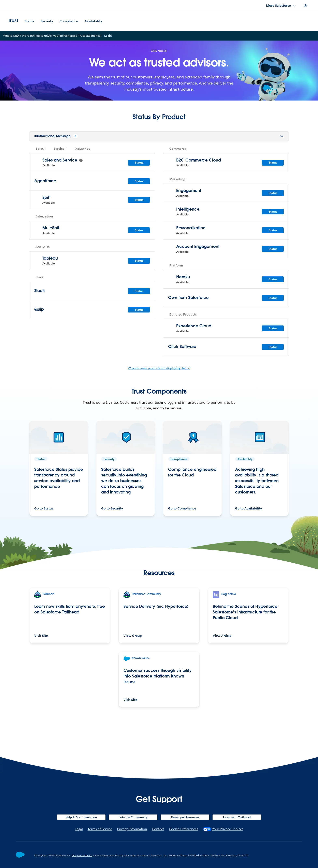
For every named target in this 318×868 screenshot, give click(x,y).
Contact (158, 829)
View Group (133, 676)
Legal (79, 829)
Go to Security (112, 548)
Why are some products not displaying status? (159, 408)
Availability (93, 21)
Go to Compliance (182, 548)
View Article (222, 676)
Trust (13, 21)
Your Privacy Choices (223, 829)
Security (47, 21)
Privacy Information (132, 829)
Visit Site (41, 676)
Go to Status (44, 548)
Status (29, 21)
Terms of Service (100, 829)
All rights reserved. (82, 855)
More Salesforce (278, 6)
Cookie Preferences (184, 829)
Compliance (69, 21)
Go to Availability (248, 548)
